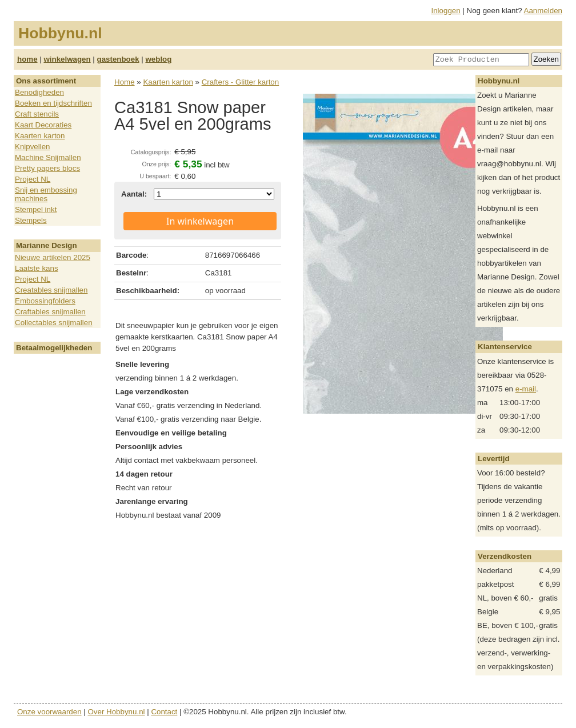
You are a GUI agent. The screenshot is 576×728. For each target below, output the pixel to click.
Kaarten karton (40, 136)
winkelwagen (67, 59)
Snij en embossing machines (46, 194)
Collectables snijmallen (54, 323)
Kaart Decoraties (43, 125)
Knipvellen (33, 147)
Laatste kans (37, 268)
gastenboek (118, 59)
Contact (164, 712)
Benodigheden (39, 92)
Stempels (31, 220)
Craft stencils (37, 114)
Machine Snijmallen (48, 157)
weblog (158, 59)
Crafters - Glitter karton (241, 82)
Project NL (33, 179)
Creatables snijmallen (51, 290)
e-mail (526, 389)
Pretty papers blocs (47, 168)
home (27, 59)
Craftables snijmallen (50, 312)
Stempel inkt (36, 209)
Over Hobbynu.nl (117, 712)
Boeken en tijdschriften (53, 103)
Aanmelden (543, 11)
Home (125, 82)
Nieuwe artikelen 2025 (53, 257)
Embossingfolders (45, 301)
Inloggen (446, 11)
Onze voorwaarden (49, 712)
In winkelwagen (200, 221)
